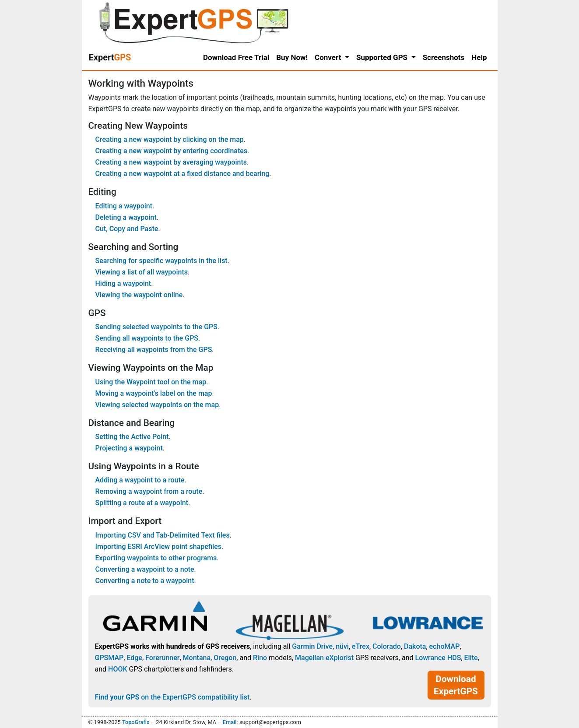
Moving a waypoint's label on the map (154, 393)
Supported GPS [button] (383, 57)
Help (479, 57)
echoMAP (445, 646)
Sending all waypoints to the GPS (147, 338)
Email (230, 722)
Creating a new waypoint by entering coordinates (172, 151)
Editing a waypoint (124, 206)
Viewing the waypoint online (139, 295)
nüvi (342, 646)
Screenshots (444, 57)
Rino (260, 658)
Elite (471, 658)
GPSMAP (109, 658)
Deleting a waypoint (126, 217)
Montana (197, 658)
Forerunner (162, 658)
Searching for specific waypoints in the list (161, 261)
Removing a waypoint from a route (149, 491)
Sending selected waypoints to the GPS (156, 327)
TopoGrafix (136, 722)
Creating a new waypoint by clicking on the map (170, 139)
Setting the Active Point (132, 437)
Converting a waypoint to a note (145, 569)
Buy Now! (292, 57)
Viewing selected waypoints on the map (157, 405)
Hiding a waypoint (123, 283)
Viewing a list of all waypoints (142, 272)
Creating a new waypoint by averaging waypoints (171, 162)
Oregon (225, 658)
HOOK (118, 669)
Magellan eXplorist (324, 658)
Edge (134, 658)
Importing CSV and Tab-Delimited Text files (163, 535)
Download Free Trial (236, 57)
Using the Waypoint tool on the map (151, 382)
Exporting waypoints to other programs (156, 558)
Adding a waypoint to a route (140, 480)
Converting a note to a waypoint (145, 581)
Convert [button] (329, 57)
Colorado (387, 646)
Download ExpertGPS (456, 685)
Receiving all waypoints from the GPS (154, 350)
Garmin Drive (312, 646)
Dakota (415, 646)
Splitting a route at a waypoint (142, 503)
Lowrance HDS (438, 658)
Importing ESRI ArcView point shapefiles (158, 547)
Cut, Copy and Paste (127, 229)
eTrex (361, 646)
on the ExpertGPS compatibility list (172, 697)
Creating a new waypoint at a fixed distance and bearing (182, 174)
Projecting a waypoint (129, 448)
